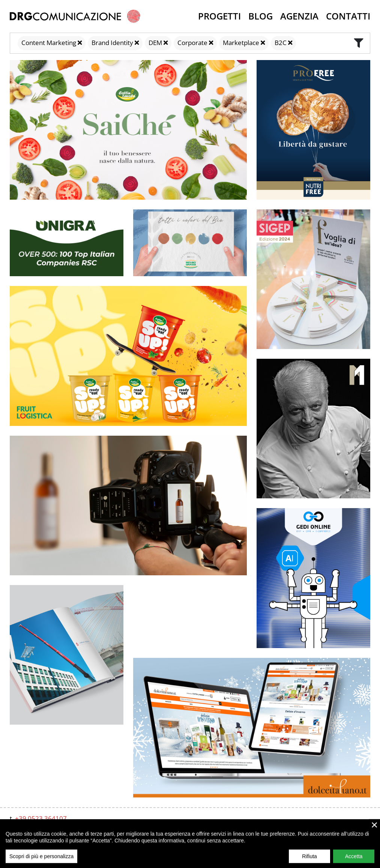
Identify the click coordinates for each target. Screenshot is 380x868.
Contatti (348, 16)
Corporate (192, 43)
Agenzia (299, 16)
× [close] (375, 842)
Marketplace (241, 43)
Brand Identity (112, 43)
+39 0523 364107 (41, 818)
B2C (281, 43)
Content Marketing (49, 43)
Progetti (219, 16)
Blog (261, 16)
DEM (155, 43)
